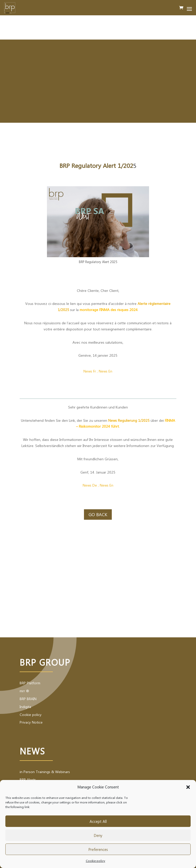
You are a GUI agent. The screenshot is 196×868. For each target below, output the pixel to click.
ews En (107, 371)
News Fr (90, 371)
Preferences (98, 849)
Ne (85, 485)
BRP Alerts (28, 780)
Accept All (98, 821)
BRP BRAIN (28, 699)
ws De (92, 485)
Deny (98, 835)
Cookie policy (95, 861)
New (103, 485)
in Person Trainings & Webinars (45, 772)
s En (110, 485)
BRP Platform (30, 683)
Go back (98, 514)
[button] (188, 787)
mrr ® (24, 691)
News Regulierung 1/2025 (129, 420)
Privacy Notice (31, 722)
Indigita (25, 707)
